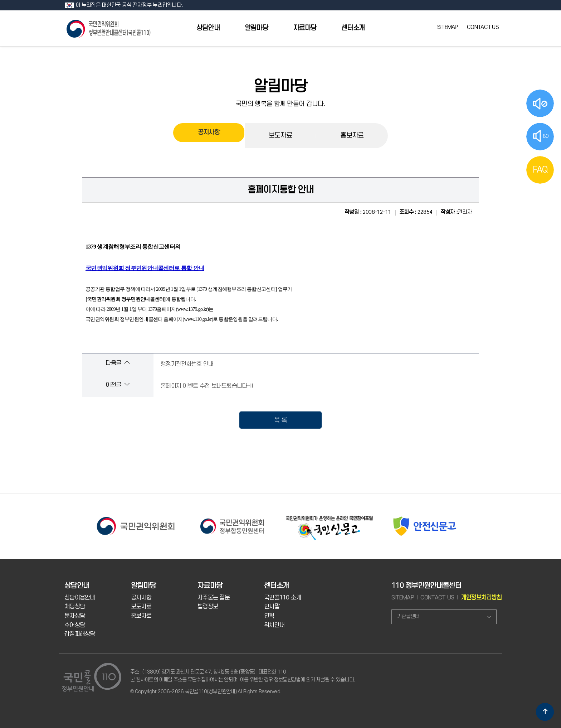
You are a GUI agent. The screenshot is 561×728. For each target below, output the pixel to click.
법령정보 (208, 607)
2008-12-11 (368, 212)
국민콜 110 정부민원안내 (109, 28)
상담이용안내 (80, 598)
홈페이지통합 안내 (281, 190)
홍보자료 (352, 136)
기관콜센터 (408, 616)
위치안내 (274, 625)
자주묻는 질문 (214, 598)
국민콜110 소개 (283, 598)
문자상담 (75, 616)
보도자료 (280, 136)
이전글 (118, 385)
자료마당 (305, 28)
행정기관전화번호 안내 (187, 364)
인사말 (272, 607)
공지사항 (209, 136)
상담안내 (208, 28)
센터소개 (353, 28)
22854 (416, 212)
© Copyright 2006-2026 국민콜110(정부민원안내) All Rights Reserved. (206, 692)
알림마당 (256, 28)
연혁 (269, 616)
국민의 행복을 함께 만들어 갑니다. (280, 104)
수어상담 (75, 625)
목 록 (281, 420)
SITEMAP (448, 27)
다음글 (118, 363)
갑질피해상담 (80, 634)
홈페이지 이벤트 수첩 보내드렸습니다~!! (207, 386)
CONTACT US (483, 27)
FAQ (540, 170)
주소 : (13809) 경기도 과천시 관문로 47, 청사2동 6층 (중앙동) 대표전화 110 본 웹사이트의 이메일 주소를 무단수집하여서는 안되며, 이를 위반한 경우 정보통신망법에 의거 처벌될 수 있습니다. (242, 676)
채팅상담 (75, 607)
